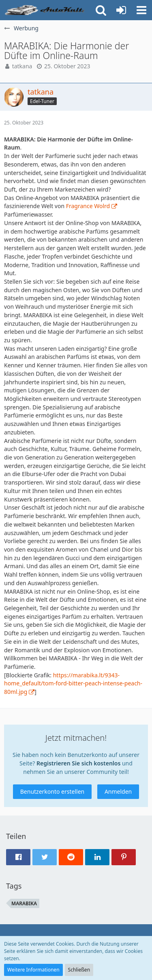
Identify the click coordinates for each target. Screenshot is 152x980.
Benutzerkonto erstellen (52, 791)
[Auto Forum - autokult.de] (46, 10)
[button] (141, 10)
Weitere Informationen (33, 970)
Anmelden (118, 791)
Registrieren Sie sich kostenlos (78, 763)
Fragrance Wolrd (88, 206)
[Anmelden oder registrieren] (121, 10)
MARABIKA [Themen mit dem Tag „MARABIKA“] (24, 903)
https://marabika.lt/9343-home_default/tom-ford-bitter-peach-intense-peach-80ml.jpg (73, 683)
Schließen (79, 970)
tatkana (22, 66)
